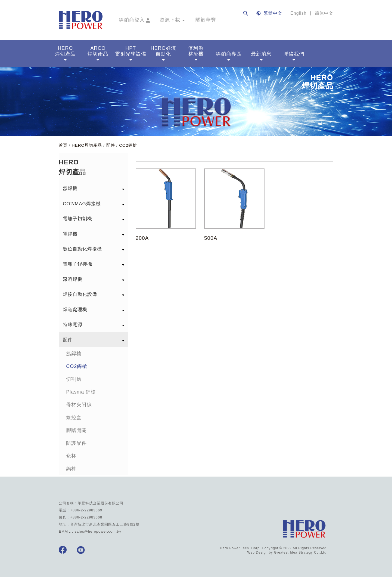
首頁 (63, 144)
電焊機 (70, 233)
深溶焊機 (73, 278)
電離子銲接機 (77, 263)
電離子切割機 (77, 218)
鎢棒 (71, 468)
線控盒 (74, 417)
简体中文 (324, 13)
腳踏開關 (76, 429)
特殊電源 (73, 324)
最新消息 (261, 56)
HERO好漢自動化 (163, 54)
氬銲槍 (74, 353)
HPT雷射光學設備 (131, 54)
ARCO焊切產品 (98, 54)
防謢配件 (76, 442)
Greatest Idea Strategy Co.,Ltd (300, 552)
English (298, 13)
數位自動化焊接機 (82, 248)
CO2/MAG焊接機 (82, 203)
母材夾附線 (79, 404)
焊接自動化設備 (80, 294)
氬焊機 (70, 188)
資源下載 (170, 20)
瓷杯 (71, 455)
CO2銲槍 (128, 144)
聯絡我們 (294, 56)
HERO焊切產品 (65, 54)
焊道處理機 (75, 309)
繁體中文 (273, 13)
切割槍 (74, 378)
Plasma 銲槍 (81, 391)
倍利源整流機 (196, 54)
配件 (111, 144)
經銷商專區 (229, 56)
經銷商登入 (132, 20)
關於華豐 (206, 20)
